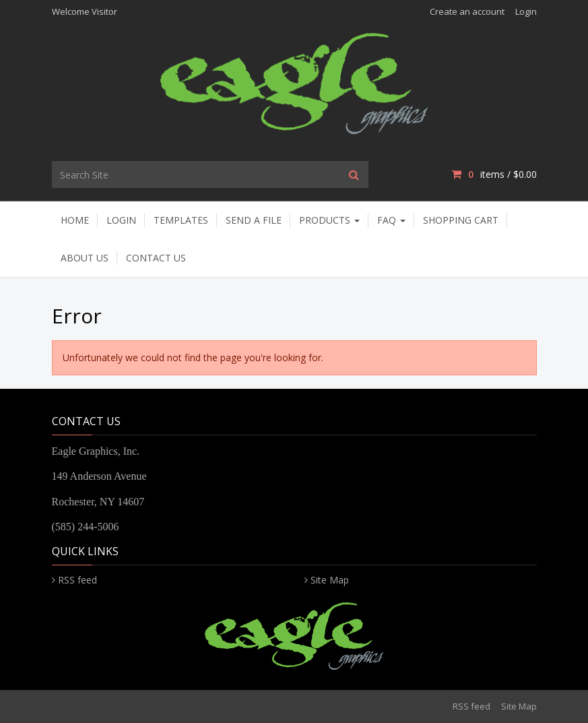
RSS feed (77, 580)
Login (526, 11)
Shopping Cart (461, 220)
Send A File (254, 220)
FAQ (391, 220)
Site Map (330, 580)
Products (329, 220)
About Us (85, 258)
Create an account (467, 11)
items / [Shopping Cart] (494, 174)
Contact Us (156, 258)
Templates (181, 220)
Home (75, 220)
